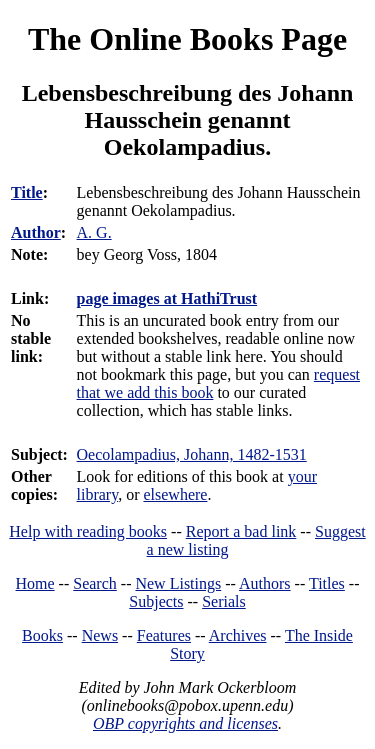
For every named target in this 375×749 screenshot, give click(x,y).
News (100, 635)
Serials (224, 601)
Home (35, 583)
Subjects (156, 601)
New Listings (178, 583)
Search (95, 583)
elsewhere (175, 494)
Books (42, 635)
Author (36, 232)
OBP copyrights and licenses (185, 723)
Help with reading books (88, 531)
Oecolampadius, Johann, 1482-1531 (192, 454)
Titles (327, 583)
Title (27, 192)
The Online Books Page (187, 39)
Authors (265, 583)
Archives (238, 635)
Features (164, 635)
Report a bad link (241, 531)
